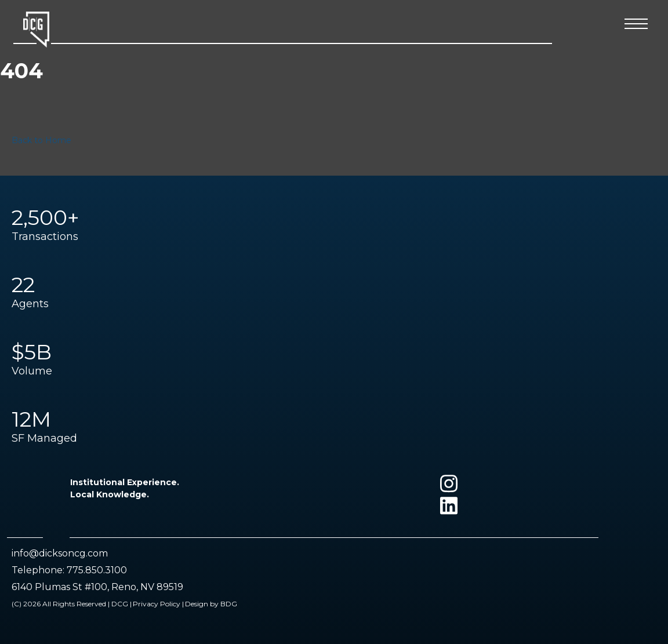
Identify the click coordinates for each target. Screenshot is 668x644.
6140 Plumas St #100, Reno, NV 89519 (97, 587)
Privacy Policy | (158, 604)
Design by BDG (211, 604)
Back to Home (41, 140)
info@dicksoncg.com (60, 553)
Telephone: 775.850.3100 (69, 570)
